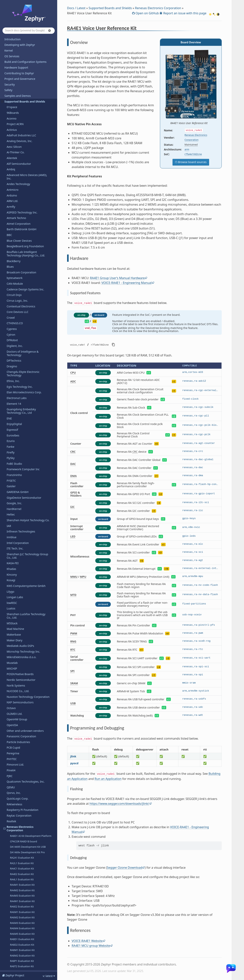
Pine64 (11, 213)
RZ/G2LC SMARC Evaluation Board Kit (31, 557)
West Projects (13, 962)
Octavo (11, 151)
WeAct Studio (15, 893)
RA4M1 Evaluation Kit (22, 327)
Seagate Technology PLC (22, 686)
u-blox (11, 828)
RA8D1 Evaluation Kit (22, 382)
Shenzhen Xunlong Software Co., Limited (28, 923)
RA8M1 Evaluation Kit (22, 393)
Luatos (11, 51)
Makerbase (14, 77)
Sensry (11, 709)
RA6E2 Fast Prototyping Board (27, 436)
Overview (17, 631)
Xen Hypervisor (16, 916)
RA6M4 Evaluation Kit (22, 371)
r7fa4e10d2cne (193, 154)
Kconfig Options (15, 950)
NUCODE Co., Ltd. (18, 134)
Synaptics (13, 777)
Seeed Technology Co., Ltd (24, 698)
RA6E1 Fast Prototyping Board (27, 431)
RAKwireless (14, 247)
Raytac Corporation (19, 258)
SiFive (10, 720)
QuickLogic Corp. (18, 241)
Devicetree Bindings (17, 956)
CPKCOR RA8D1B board (23, 284)
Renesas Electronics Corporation (18, 271)
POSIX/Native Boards (20, 117)
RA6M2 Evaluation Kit (22, 360)
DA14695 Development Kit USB (28, 289)
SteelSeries (14, 771)
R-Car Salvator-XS (20, 510)
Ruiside (11, 669)
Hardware (16, 637)
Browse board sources (192, 162)
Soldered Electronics (20, 749)
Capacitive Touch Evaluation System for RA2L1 (30, 534)
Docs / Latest (76, 8)
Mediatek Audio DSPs (20, 88)
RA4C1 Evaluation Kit (22, 311)
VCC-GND (13, 850)
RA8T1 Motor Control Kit (24, 483)
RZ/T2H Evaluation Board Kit (26, 593)
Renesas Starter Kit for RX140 (27, 527)
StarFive (12, 765)
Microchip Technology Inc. (23, 94)
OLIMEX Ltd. (14, 156)
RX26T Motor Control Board (26, 472)
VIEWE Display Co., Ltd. (21, 862)
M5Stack (12, 66)
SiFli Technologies (18, 726)
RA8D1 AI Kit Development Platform (31, 279)
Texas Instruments (18, 805)
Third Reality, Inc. (18, 799)
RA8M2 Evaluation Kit (22, 398)
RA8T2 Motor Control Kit (24, 489)
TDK (9, 782)
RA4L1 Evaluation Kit (22, 322)
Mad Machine (15, 72)
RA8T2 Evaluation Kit (22, 409)
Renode (12, 652)
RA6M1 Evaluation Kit (22, 355)
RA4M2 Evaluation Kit (22, 333)
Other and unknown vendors (25, 173)
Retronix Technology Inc (22, 658)
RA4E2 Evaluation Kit (22, 317)
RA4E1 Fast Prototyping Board (27, 425)
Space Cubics (15, 681)
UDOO (11, 833)
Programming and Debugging (27, 642)
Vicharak (12, 856)
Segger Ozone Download (124, 868)
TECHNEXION (15, 788)
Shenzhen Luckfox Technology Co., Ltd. (26, 59)
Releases (10, 931)
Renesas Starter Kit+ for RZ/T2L (28, 599)
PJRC (10, 219)
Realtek (11, 264)
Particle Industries (18, 185)
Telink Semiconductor (20, 794)
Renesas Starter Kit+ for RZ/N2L (28, 588)
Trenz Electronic (17, 816)
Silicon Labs (14, 732)
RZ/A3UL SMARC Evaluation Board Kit (31, 546)
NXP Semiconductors (20, 145)
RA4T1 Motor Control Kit (24, 478)
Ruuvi (10, 675)
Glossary (10, 967)
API (7, 945)
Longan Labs (15, 40)
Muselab (12, 105)
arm (187, 149)
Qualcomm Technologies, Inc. (26, 224)
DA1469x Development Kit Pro (27, 295)
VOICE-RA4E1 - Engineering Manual (127, 283)
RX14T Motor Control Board (26, 467)
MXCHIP (12, 111)
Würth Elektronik (17, 888)
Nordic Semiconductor (21, 122)
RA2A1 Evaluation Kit (22, 300)
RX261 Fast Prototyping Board (27, 461)
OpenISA (12, 168)
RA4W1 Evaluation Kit (22, 344)
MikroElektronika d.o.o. (22, 100)
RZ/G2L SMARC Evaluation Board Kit (31, 552)
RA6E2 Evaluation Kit (22, 349)
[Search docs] (29, 31)
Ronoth (11, 664)
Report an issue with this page (184, 13)
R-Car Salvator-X (19, 505)
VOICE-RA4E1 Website (87, 941)
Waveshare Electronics (21, 873)
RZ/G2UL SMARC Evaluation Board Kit (30, 564)
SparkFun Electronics (20, 754)
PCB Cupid (13, 190)
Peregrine (13, 196)
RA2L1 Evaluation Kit (22, 306)
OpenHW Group (17, 162)
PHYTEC (12, 202)
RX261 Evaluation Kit (22, 414)
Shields (11, 715)
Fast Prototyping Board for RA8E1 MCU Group (29, 443)
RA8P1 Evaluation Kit (22, 404)
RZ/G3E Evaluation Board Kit (26, 572)
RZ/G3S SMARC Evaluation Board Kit (31, 577)
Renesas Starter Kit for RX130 (27, 521)
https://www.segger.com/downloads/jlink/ (119, 804)
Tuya (10, 822)
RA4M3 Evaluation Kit (22, 338)
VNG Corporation (18, 867)
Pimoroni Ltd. (15, 207)
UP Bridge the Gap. (19, 839)
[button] (50, 31)
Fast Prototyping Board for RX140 (29, 451)
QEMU (11, 230)
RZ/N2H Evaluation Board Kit (26, 583)
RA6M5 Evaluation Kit (22, 376)
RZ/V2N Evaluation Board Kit (26, 620)
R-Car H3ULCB (18, 494)
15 (167, 569)
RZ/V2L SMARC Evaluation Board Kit (30, 615)
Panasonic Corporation (21, 179)
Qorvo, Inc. (14, 236)
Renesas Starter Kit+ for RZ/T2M (28, 604)
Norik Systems (16, 128)
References (18, 647)
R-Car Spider (17, 516)
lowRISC (12, 46)
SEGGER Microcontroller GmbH (26, 703)
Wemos (11, 899)
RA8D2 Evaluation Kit (22, 387)
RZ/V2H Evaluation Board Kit (26, 610)
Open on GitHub (147, 13)
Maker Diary (14, 83)
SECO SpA (13, 692)
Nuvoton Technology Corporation (28, 139)
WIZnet (11, 910)
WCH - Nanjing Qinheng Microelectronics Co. (22, 880)
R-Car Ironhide (18, 499)
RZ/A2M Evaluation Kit (23, 541)
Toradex (12, 811)
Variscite (12, 845)
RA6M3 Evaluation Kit (22, 366)
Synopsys (13, 743)
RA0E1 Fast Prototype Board (26, 420)
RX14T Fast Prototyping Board (27, 456)
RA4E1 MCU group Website (91, 946)
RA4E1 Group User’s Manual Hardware (117, 278)
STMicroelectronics (19, 760)
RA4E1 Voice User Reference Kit (28, 626)
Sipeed (11, 737)
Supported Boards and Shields (110, 8)
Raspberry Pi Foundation (22, 252)
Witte (10, 904)
